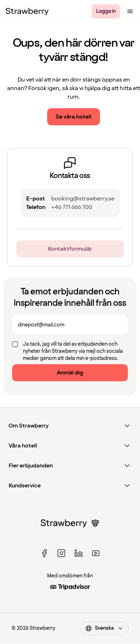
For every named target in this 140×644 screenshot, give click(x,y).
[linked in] (79, 553)
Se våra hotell (74, 117)
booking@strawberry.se (83, 199)
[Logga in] (106, 11)
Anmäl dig (70, 373)
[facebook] (44, 553)
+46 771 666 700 (72, 207)
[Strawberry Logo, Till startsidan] (27, 11)
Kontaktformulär (70, 249)
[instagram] (61, 553)
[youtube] (96, 553)
